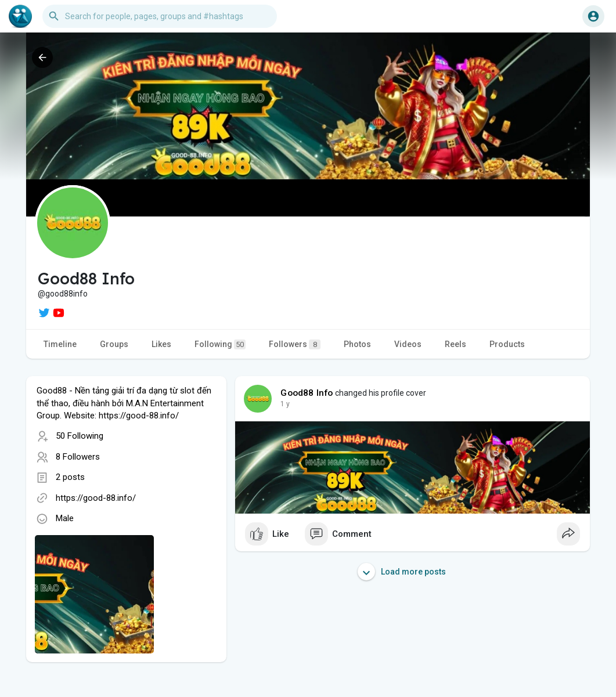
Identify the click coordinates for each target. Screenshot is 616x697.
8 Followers (78, 457)
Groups (114, 344)
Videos (408, 344)
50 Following (80, 436)
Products (507, 344)
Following (220, 344)
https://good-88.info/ (96, 498)
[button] (160, 16)
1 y (285, 404)
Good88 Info (307, 393)
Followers (295, 344)
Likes (161, 344)
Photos (357, 344)
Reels (455, 344)
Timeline (60, 344)
